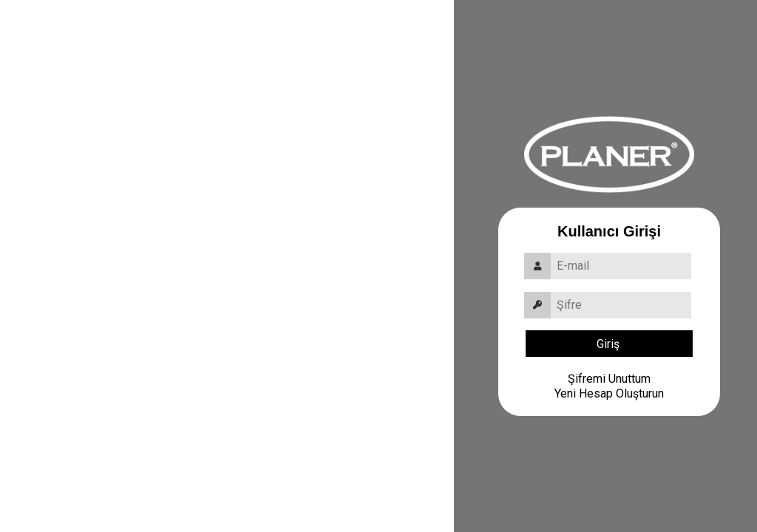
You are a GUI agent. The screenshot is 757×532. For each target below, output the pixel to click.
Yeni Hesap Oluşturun (609, 393)
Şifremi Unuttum (609, 379)
